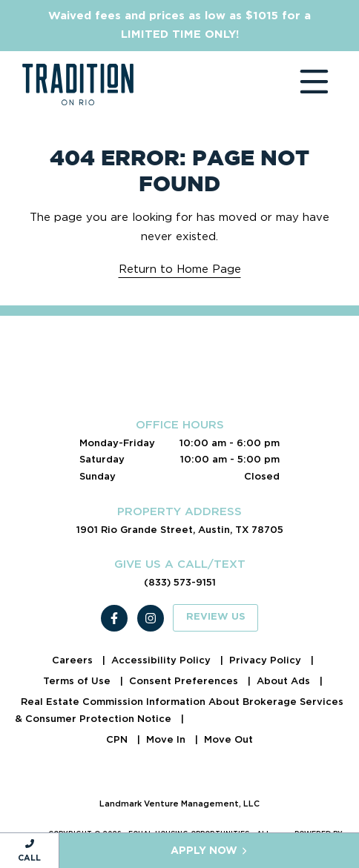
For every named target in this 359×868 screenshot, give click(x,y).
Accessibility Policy (162, 660)
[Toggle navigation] (300, 85)
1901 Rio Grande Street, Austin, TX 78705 (180, 530)
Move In (167, 739)
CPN (118, 739)
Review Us (216, 617)
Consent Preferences (185, 681)
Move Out (228, 739)
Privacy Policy (267, 660)
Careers (74, 660)
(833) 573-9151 (180, 582)
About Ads (285, 681)
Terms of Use (78, 681)
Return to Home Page (180, 269)
